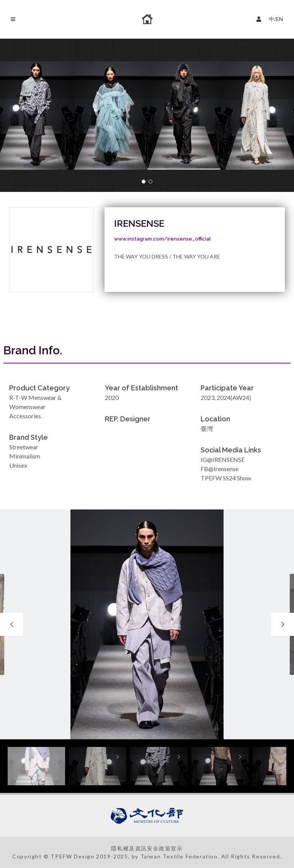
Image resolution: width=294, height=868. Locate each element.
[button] (144, 182)
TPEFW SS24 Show (226, 478)
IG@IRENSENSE (223, 459)
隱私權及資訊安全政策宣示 (147, 848)
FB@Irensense (220, 469)
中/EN (271, 18)
